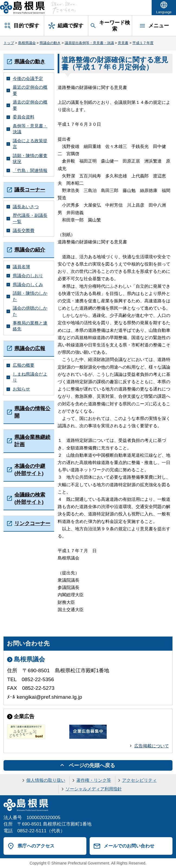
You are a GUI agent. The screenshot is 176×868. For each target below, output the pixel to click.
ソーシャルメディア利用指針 (94, 789)
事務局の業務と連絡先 (30, 326)
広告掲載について (152, 746)
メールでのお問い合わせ (129, 846)
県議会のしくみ (28, 285)
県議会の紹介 (30, 250)
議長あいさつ (26, 207)
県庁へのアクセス (36, 846)
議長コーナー (30, 190)
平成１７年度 (143, 43)
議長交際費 (24, 231)
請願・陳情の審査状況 (30, 159)
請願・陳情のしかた (30, 296)
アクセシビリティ (139, 780)
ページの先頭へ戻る (92, 765)
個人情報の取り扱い (46, 780)
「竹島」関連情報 (30, 170)
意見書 (123, 43)
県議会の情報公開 (32, 412)
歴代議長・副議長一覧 (30, 218)
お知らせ (21, 389)
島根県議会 (27, 43)
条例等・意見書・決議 (30, 129)
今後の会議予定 (28, 79)
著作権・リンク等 (94, 780)
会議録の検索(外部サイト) (30, 498)
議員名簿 (21, 267)
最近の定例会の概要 (30, 90)
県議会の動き (50, 43)
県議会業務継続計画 (32, 441)
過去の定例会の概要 (30, 105)
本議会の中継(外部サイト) (30, 470)
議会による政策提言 (30, 144)
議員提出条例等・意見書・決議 (89, 43)
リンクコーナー (32, 523)
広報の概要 (24, 365)
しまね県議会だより (30, 377)
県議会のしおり (28, 276)
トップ (9, 43)
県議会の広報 (30, 348)
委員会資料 (24, 117)
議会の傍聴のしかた (30, 311)
